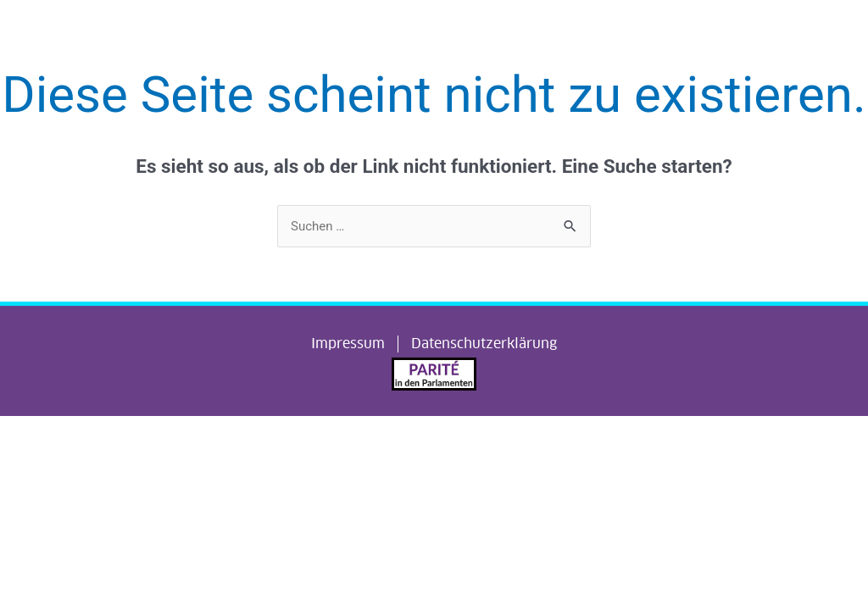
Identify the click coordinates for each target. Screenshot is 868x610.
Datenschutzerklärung (484, 344)
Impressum (348, 344)
